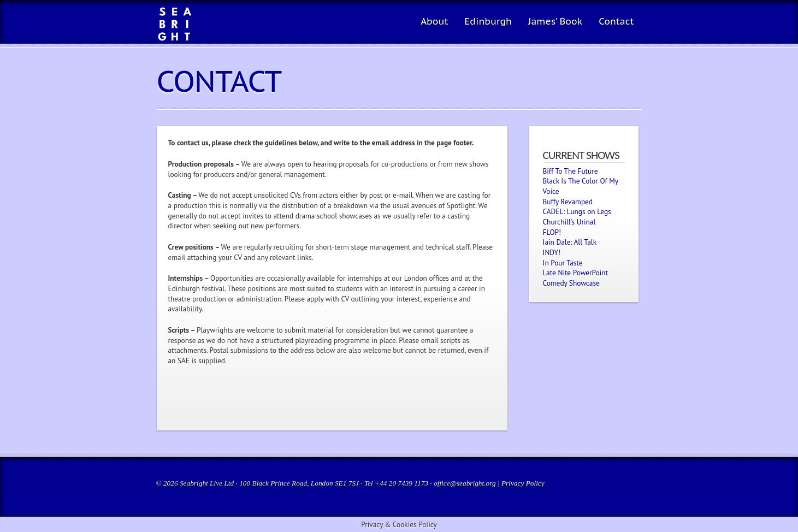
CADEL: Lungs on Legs (577, 211)
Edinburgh (488, 21)
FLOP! (552, 232)
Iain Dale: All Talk (570, 242)
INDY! (552, 252)
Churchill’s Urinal (569, 222)
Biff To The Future (571, 171)
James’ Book (555, 21)
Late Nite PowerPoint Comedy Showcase (576, 278)
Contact (616, 21)
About (434, 21)
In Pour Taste (563, 263)
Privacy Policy (523, 483)
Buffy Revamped (568, 202)
